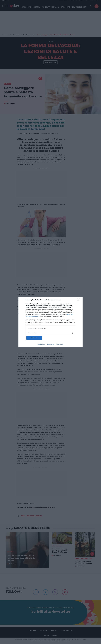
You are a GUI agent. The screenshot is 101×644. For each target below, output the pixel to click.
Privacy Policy (60, 344)
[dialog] (50, 322)
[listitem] (50, 329)
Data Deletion (41, 344)
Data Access (50, 344)
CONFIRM (34, 338)
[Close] (79, 300)
